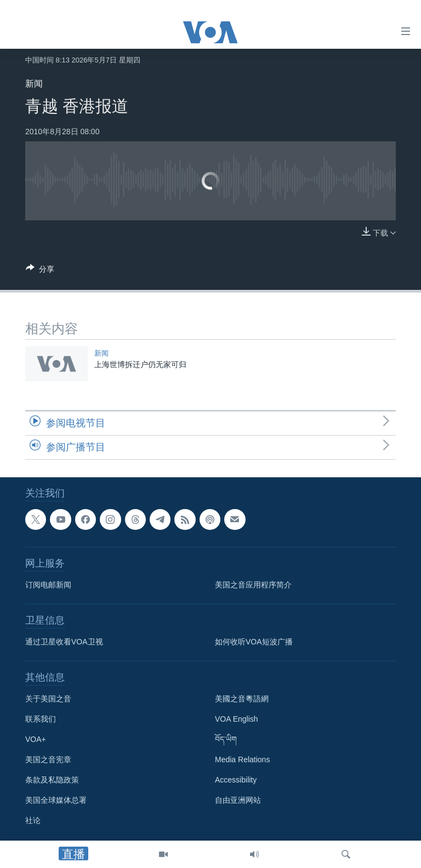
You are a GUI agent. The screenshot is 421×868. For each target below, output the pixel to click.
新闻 (34, 84)
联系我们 (41, 719)
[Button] (40, 271)
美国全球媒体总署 (56, 800)
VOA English (237, 719)
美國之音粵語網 (242, 699)
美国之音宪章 (48, 759)
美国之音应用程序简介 (253, 585)
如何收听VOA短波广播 (254, 642)
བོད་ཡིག (226, 739)
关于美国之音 (48, 699)
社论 (33, 820)
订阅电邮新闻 (48, 585)
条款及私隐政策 (52, 780)
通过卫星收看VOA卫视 (64, 642)
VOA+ (36, 739)
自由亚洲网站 (238, 800)
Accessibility (236, 780)
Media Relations (242, 759)
